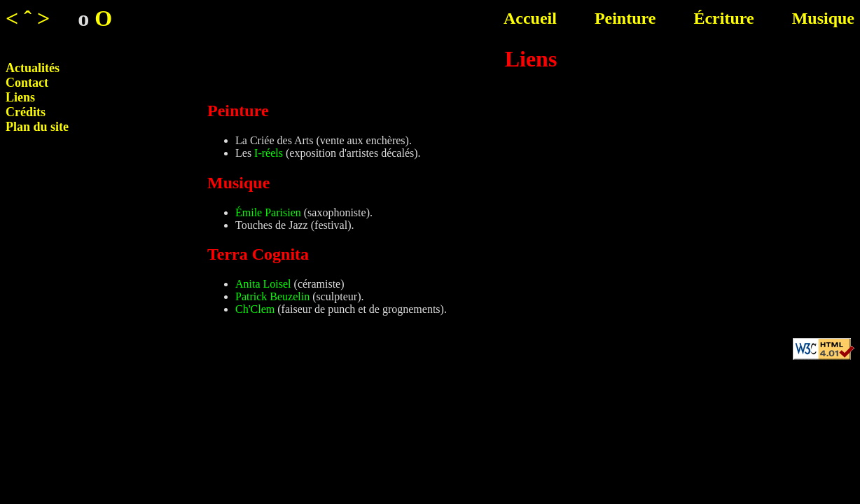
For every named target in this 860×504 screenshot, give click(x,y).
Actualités (33, 68)
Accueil (530, 18)
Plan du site (37, 127)
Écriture (723, 18)
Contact (27, 83)
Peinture (625, 18)
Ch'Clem (255, 309)
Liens (20, 97)
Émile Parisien (268, 212)
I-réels (269, 153)
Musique (823, 18)
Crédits (26, 112)
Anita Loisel (263, 284)
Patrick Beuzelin (272, 296)
